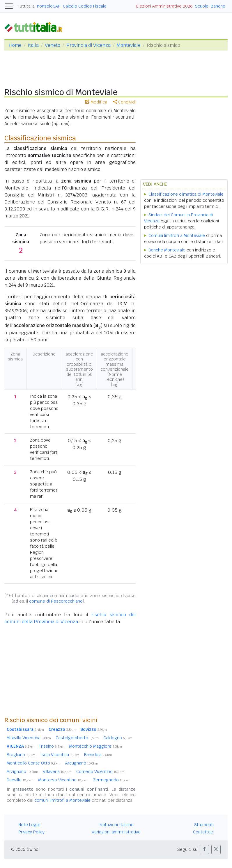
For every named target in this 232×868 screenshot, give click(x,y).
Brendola (98, 755)
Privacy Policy (31, 832)
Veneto (53, 45)
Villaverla (57, 771)
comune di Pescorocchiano (56, 601)
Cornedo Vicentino (100, 771)
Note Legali (29, 825)
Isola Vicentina (60, 755)
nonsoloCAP (49, 6)
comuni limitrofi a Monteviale (62, 800)
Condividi (124, 102)
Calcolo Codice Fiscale (85, 6)
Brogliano (21, 755)
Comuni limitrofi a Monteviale (177, 235)
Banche (218, 6)
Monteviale (129, 45)
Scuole (202, 6)
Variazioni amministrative (116, 832)
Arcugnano (82, 763)
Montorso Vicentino (63, 780)
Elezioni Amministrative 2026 (164, 6)
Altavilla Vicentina (29, 738)
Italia (33, 45)
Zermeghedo (112, 780)
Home (15, 45)
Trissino (52, 746)
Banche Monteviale (167, 250)
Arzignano (22, 771)
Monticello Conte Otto (34, 763)
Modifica (96, 102)
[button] (204, 850)
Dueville (20, 780)
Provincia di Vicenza (88, 45)
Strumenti (204, 825)
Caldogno (118, 738)
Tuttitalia (26, 6)
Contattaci (203, 832)
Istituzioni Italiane (116, 825)
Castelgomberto (77, 738)
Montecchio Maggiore (95, 746)
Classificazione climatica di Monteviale (186, 194)
